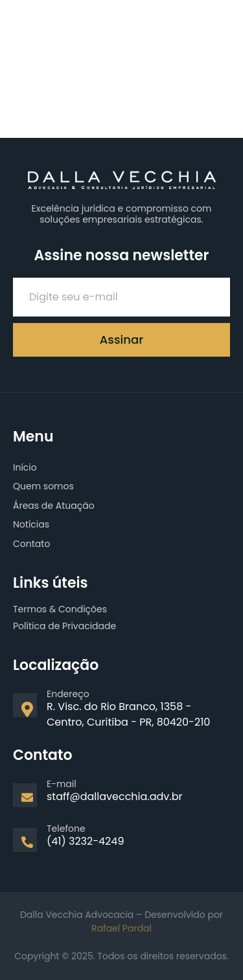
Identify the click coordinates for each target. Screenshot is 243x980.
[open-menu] (222, 22)
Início (25, 468)
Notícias (31, 525)
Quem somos (43, 486)
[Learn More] (121, 714)
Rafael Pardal (121, 928)
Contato (31, 544)
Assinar (121, 340)
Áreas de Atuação (54, 506)
